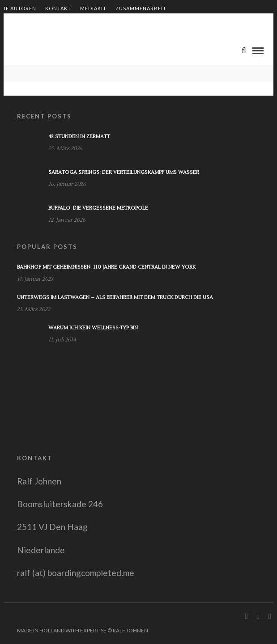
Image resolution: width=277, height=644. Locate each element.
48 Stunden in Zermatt (79, 137)
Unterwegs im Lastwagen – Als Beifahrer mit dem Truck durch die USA (115, 297)
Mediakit (93, 8)
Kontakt (58, 8)
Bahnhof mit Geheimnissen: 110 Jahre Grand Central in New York (106, 267)
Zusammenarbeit (141, 8)
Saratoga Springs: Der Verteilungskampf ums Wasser (124, 172)
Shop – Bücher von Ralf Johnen (48, 23)
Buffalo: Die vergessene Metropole (98, 208)
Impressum (120, 23)
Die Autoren (18, 8)
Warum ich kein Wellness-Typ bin (93, 328)
